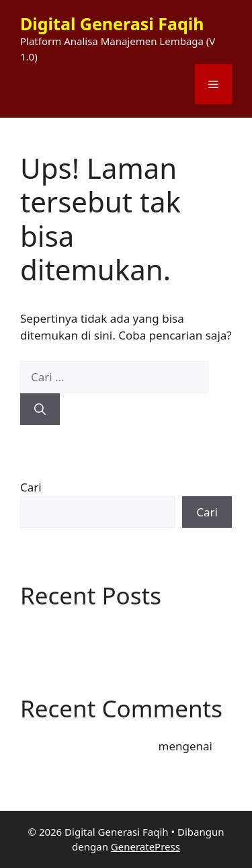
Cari (31, 487)
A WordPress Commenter (88, 746)
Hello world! (52, 632)
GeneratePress (145, 846)
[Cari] (40, 409)
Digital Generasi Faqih (112, 24)
